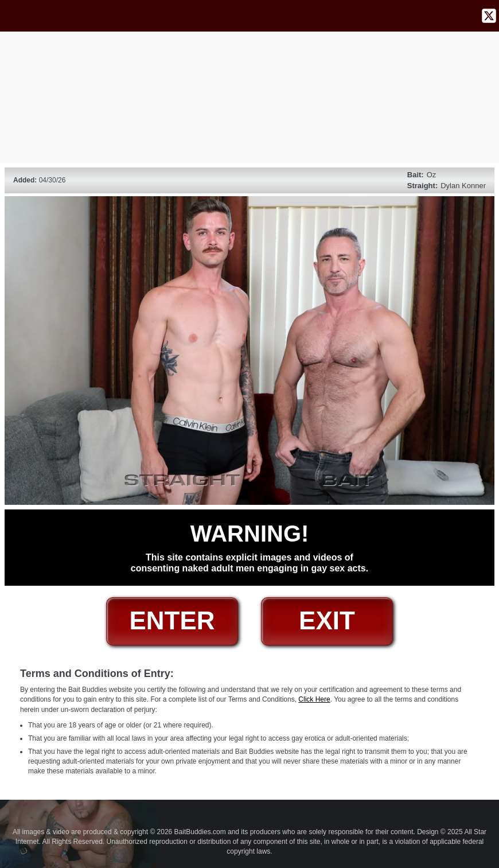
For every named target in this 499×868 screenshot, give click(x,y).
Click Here (314, 699)
